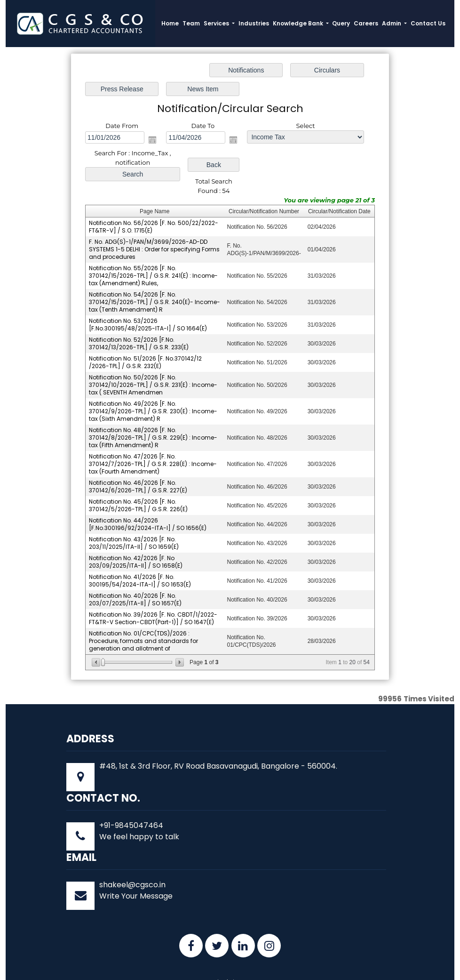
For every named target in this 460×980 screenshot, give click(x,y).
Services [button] (217, 23)
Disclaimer (230, 955)
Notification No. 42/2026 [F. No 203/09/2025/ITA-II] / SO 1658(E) (136, 534)
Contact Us (428, 23)
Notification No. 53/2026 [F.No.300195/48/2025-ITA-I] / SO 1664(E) (148, 297)
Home (170, 23)
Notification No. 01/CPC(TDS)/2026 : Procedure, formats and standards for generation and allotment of (143, 614)
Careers (366, 23)
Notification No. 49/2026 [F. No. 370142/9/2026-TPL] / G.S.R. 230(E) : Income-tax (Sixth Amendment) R (153, 384)
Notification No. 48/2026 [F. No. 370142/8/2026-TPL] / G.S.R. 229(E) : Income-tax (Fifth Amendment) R (153, 410)
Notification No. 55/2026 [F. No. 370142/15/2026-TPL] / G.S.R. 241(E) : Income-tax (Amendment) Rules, (153, 248)
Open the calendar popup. (121, 121)
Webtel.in (348, 967)
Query (341, 23)
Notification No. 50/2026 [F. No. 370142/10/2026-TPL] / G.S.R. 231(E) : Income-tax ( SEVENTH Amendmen (153, 357)
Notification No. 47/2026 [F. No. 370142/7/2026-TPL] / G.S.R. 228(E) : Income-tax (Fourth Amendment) (153, 437)
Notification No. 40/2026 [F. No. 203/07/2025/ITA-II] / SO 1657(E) (135, 572)
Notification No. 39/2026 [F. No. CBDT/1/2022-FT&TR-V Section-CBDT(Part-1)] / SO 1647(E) (153, 591)
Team (191, 23)
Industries (254, 23)
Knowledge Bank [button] (299, 23)
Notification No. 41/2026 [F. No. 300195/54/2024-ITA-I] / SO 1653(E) (140, 553)
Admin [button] (392, 23)
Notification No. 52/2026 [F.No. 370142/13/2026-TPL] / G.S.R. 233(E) (139, 316)
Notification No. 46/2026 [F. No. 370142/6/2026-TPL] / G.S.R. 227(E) (138, 459)
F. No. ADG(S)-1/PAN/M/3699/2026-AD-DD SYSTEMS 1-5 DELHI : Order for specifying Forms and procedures (154, 222)
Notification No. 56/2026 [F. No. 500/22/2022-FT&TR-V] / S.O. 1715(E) (154, 199)
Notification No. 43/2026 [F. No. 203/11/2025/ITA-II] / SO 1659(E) (134, 516)
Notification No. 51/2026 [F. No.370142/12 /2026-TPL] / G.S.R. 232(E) (145, 335)
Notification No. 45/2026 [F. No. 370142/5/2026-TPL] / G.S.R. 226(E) (138, 478)
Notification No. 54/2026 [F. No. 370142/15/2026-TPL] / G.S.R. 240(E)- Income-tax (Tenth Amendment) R (155, 275)
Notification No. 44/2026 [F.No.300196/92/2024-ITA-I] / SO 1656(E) (148, 497)
